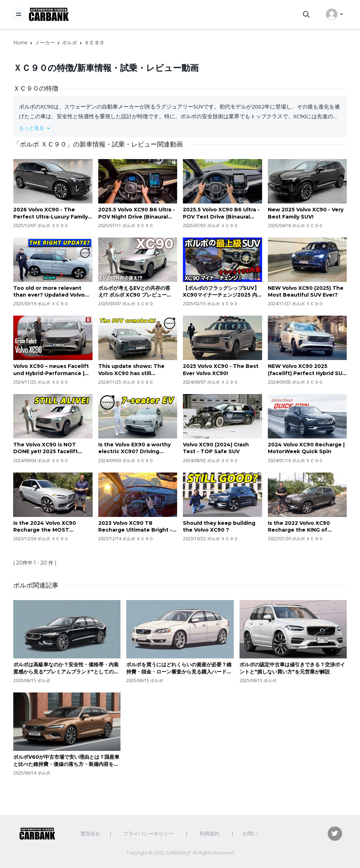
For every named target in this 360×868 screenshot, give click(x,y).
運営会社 (90, 833)
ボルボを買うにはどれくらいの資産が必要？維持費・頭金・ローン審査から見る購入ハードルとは (179, 668)
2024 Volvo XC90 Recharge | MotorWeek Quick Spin (306, 448)
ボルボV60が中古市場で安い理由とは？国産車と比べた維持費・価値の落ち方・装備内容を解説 (66, 761)
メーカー (45, 42)
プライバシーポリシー (148, 833)
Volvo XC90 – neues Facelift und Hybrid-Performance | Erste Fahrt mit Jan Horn (51, 370)
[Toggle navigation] (19, 14)
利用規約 (209, 833)
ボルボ (70, 42)
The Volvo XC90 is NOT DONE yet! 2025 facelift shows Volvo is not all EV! (47, 448)
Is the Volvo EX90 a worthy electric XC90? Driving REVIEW (134, 448)
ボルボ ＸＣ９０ (53, 226)
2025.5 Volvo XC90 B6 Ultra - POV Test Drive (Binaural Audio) (221, 213)
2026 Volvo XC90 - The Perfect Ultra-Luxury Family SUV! (51, 213)
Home (20, 42)
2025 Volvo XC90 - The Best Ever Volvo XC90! (221, 370)
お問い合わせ (257, 833)
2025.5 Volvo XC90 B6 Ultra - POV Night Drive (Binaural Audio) (137, 213)
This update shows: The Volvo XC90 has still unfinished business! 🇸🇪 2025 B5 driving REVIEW (138, 370)
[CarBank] (49, 15)
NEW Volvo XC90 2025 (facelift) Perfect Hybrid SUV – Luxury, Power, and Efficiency (307, 370)
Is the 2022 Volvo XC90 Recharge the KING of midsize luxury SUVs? (299, 527)
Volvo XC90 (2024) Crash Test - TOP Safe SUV (216, 448)
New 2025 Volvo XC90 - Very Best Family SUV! (306, 213)
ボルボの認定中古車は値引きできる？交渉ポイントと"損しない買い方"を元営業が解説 (292, 668)
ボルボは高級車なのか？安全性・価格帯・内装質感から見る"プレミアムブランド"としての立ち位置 (66, 668)
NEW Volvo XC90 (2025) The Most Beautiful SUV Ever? (306, 292)
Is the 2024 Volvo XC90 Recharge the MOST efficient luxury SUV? (45, 527)
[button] (180, 128)
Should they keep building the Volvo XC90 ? (219, 527)
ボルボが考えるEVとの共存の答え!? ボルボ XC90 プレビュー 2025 (134, 292)
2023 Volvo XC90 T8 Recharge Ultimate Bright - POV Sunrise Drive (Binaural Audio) (136, 527)
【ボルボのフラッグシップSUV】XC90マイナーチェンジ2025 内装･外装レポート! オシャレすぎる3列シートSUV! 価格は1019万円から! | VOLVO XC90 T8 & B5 (222, 292)
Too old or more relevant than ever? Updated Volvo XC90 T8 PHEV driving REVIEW (49, 292)
